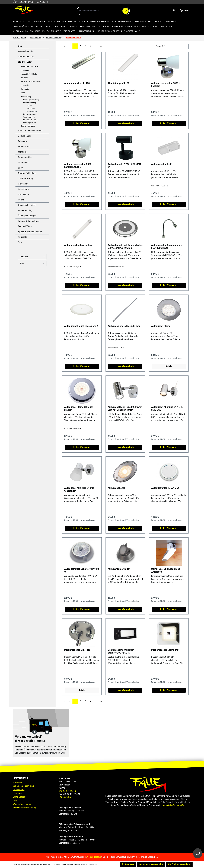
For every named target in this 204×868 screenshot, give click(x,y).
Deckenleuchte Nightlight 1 (165, 650)
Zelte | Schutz (24, 136)
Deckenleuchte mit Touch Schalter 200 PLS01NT (121, 651)
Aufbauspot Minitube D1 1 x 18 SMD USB (167, 408)
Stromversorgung (28, 126)
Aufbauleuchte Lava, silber (78, 245)
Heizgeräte (25, 85)
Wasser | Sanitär (26, 51)
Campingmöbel (25, 157)
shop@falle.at (41, 2)
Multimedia (23, 163)
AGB (15, 800)
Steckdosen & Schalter (30, 66)
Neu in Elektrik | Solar (29, 74)
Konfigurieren (128, 864)
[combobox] (103, 11)
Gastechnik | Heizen (27, 205)
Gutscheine (23, 184)
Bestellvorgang (20, 797)
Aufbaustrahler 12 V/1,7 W (165, 488)
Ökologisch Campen (27, 216)
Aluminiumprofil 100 (119, 83)
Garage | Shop (25, 194)
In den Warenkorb (82, 123)
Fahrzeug (22, 141)
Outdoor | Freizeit (26, 57)
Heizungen (25, 70)
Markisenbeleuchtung (31, 120)
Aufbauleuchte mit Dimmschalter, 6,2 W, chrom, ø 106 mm (125, 246)
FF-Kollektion (24, 147)
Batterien (24, 78)
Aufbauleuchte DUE (161, 164)
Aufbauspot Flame (161, 326)
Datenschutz (19, 790)
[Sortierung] (172, 46)
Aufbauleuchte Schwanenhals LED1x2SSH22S (167, 246)
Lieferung (17, 793)
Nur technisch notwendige (151, 864)
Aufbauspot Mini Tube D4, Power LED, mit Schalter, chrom (125, 408)
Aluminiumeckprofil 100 (77, 83)
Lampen (29, 106)
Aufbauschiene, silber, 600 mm (124, 326)
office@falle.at (65, 797)
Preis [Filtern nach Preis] (32, 263)
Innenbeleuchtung (30, 103)
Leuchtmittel (30, 108)
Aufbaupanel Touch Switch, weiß (81, 326)
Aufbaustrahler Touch (119, 569)
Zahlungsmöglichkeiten (24, 786)
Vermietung (23, 189)
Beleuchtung (26, 97)
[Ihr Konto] (174, 11)
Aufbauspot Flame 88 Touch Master (79, 408)
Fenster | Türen (25, 226)
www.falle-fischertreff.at (174, 805)
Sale (20, 242)
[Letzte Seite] (101, 46)
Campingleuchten (30, 123)
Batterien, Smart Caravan (31, 81)
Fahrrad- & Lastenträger (29, 221)
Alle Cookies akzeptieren (179, 864)
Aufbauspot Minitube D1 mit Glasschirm (79, 489)
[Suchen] (126, 11)
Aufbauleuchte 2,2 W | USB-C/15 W (125, 165)
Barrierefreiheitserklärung (24, 808)
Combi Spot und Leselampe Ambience (166, 570)
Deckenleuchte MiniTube (77, 650)
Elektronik (25, 89)
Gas (20, 46)
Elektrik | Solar (25, 62)
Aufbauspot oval (116, 488)
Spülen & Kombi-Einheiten (30, 232)
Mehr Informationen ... (90, 864)
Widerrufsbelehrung (22, 804)
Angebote (22, 237)
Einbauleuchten (31, 111)
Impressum (18, 782)
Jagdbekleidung (25, 178)
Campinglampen (29, 117)
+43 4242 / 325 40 (67, 791)
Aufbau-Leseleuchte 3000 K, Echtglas (166, 85)
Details (169, 366)
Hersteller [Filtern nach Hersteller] (32, 257)
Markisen (22, 152)
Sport (21, 168)
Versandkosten (94, 857)
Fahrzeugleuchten (30, 114)
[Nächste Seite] (96, 46)
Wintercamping (25, 210)
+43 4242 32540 (26, 2)
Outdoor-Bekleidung (27, 173)
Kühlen (21, 200)
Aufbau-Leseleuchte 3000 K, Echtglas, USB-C (79, 165)
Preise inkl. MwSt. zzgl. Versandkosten (80, 115)
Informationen (20, 778)
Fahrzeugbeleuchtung (31, 100)
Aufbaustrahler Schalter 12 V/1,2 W (82, 570)
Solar (23, 93)
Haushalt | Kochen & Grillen (31, 131)
